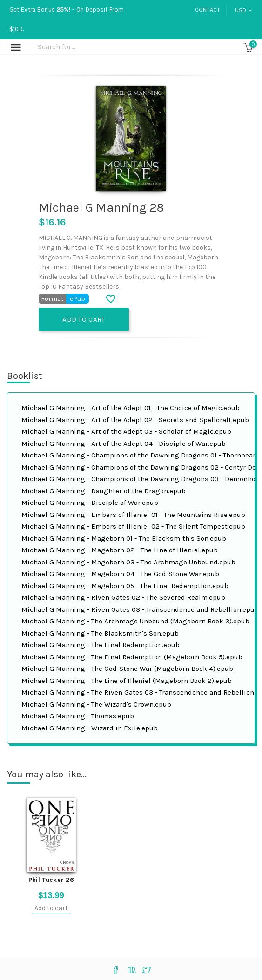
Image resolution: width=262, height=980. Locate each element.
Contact (208, 10)
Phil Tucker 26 (51, 880)
